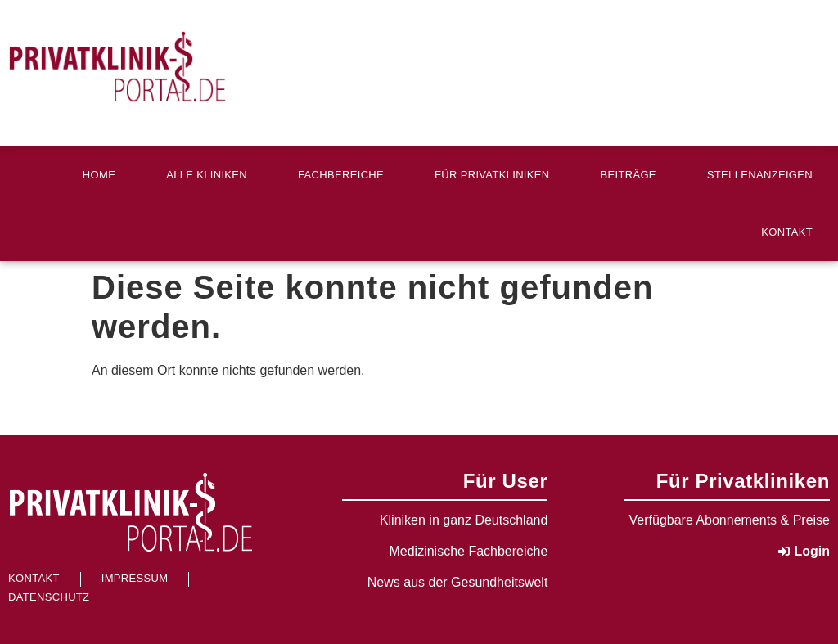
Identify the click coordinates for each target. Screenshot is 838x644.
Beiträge (628, 175)
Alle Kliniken (207, 175)
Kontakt (787, 232)
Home (99, 175)
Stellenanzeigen (760, 175)
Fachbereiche (341, 175)
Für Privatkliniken (492, 175)
